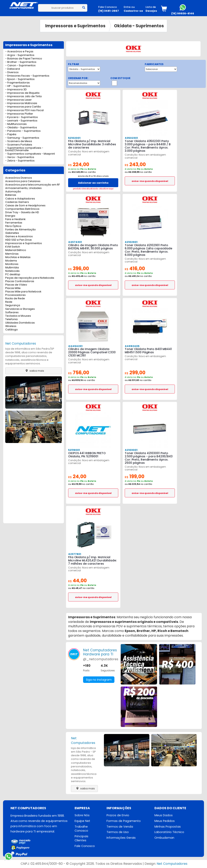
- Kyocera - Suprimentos (22, 117)
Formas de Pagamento (124, 821)
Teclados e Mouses (18, 316)
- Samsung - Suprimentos (22, 138)
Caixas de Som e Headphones (25, 206)
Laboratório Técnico (169, 832)
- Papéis (11, 134)
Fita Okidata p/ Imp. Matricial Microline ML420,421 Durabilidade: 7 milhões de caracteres (92, 560)
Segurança (13, 305)
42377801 (75, 554)
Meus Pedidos (165, 821)
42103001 (131, 450)
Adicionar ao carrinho (93, 183)
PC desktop (13, 275)
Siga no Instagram (99, 680)
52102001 (74, 138)
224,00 (79, 164)
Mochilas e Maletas (18, 257)
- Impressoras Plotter (19, 114)
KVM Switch (13, 247)
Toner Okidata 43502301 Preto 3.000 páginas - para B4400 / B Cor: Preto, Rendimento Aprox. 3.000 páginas (148, 146)
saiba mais (34, 371)
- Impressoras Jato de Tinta (23, 97)
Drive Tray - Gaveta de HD (22, 213)
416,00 (135, 268)
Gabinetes (12, 233)
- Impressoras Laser (18, 100)
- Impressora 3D (16, 90)
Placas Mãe (13, 288)
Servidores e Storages (20, 309)
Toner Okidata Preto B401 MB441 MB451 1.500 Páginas (148, 351)
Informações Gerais (121, 838)
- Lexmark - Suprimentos (21, 121)
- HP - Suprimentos (18, 86)
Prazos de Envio (118, 815)
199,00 (135, 476)
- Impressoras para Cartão (23, 107)
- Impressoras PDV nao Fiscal (24, 110)
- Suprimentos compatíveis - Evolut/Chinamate (24, 149)
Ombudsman (164, 838)
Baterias (11, 195)
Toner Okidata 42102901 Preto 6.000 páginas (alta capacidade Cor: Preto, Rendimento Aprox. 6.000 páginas (148, 250)
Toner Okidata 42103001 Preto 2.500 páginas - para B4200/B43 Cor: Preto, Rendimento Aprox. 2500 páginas (149, 458)
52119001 (74, 450)
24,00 (77, 476)
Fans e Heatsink (15, 219)
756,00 (79, 373)
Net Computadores (21, 343)
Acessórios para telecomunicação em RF (33, 185)
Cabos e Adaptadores (20, 199)
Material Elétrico (16, 250)
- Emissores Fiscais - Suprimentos (27, 76)
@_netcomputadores (101, 659)
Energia (10, 216)
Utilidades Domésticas (20, 323)
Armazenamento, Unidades (23, 188)
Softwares (12, 313)
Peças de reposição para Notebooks (30, 278)
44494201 (75, 346)
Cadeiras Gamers (17, 202)
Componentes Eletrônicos (22, 209)
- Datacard (13, 69)
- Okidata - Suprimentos (21, 128)
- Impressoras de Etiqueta (22, 93)
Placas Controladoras (20, 281)
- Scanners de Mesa (19, 141)
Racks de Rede (15, 299)
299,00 (135, 373)
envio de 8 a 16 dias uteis (93, 176)
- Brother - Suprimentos (21, 62)
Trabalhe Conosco (81, 829)
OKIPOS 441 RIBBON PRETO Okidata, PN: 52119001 (87, 455)
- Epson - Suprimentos (20, 79)
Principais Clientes (81, 838)
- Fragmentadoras (17, 83)
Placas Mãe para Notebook (23, 292)
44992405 (132, 346)
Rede (9, 302)
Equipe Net (82, 821)
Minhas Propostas (168, 827)
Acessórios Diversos (19, 178)
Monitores (12, 264)
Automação (13, 192)
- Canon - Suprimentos (20, 66)
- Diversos (12, 72)
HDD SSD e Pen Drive (18, 240)
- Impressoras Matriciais (21, 103)
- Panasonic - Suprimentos (23, 131)
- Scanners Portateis (19, 145)
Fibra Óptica (13, 226)
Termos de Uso (118, 832)
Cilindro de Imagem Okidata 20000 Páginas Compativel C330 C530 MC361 (92, 352)
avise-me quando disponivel (150, 181)
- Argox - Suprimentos (20, 55)
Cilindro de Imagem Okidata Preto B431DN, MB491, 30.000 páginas (93, 247)
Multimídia (12, 268)
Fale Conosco (85, 846)
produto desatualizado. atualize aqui (93, 189)
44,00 (77, 581)
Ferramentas (14, 223)
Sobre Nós (82, 815)
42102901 (131, 242)
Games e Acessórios (19, 237)
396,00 (79, 268)
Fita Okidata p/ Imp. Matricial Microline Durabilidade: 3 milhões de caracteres (92, 144)
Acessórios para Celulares (23, 181)
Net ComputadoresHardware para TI (100, 652)
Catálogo (12, 330)
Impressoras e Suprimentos (75, 26)
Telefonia (11, 319)
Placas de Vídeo (16, 285)
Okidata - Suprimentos (139, 26)
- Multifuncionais (16, 124)
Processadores (15, 295)
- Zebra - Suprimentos (20, 161)
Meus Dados (164, 815)
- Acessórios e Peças (19, 52)
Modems (11, 261)
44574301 (75, 242)
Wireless (11, 326)
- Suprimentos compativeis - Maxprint (30, 154)
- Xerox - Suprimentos (20, 157)
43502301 (131, 138)
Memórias (12, 254)
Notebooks (12, 271)
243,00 (135, 164)
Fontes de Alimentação (21, 230)
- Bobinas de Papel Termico (24, 59)
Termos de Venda (120, 827)
